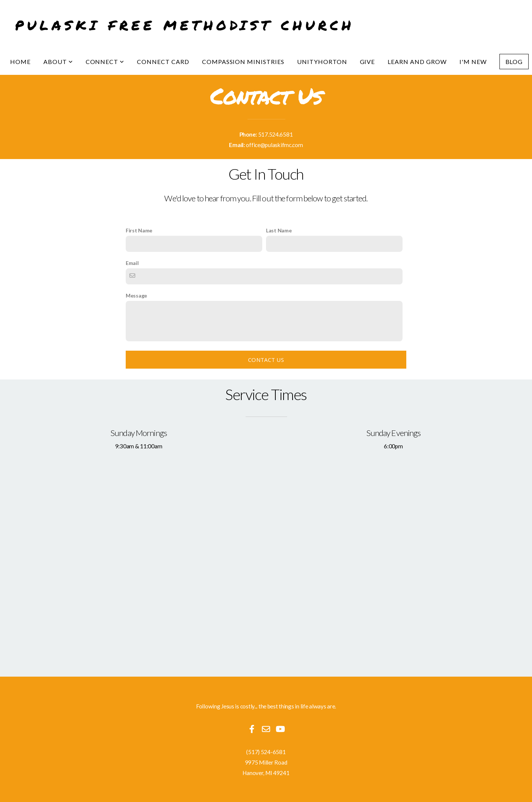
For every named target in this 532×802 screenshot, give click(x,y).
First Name (139, 230)
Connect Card (163, 62)
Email (132, 263)
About (58, 62)
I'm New (473, 62)
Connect (105, 62)
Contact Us (266, 360)
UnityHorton (322, 62)
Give (368, 62)
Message (136, 295)
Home (20, 62)
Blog (514, 62)
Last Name (279, 230)
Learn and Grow (417, 62)
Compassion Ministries (243, 62)
